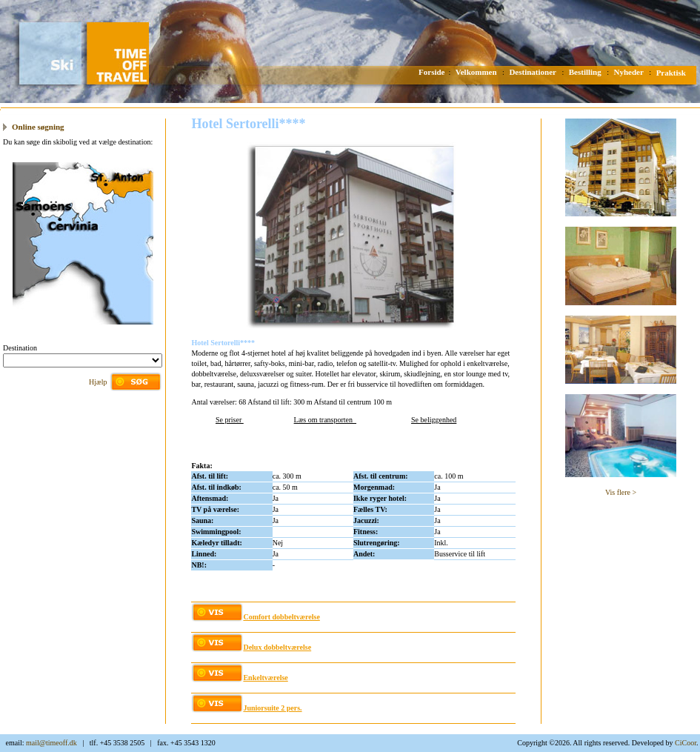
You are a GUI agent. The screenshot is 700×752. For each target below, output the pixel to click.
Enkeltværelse (265, 678)
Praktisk (671, 73)
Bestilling (585, 72)
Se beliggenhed (434, 420)
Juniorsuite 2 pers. (272, 708)
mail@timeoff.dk (51, 743)
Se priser (230, 420)
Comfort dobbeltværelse (281, 617)
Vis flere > (621, 492)
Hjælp (98, 382)
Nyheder (629, 72)
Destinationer (533, 72)
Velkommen (476, 72)
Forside (431, 72)
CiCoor (686, 743)
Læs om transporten (325, 420)
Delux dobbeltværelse (277, 647)
